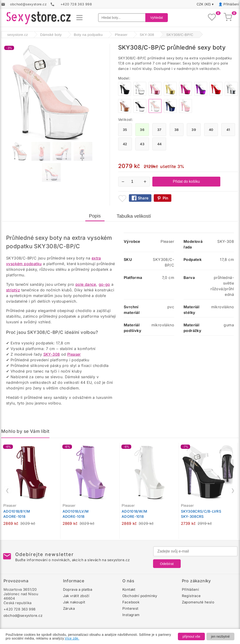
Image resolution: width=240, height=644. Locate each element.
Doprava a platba (78, 589)
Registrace (191, 596)
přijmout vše (191, 636)
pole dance (86, 284)
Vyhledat (157, 18)
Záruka (69, 608)
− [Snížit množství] (123, 182)
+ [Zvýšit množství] (145, 182)
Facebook (131, 602)
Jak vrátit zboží (76, 596)
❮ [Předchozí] (7, 490)
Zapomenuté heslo (198, 602)
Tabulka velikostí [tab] (134, 216)
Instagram (131, 615)
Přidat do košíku (186, 181)
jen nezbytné (220, 636)
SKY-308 (52, 354)
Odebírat (167, 564)
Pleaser (74, 354)
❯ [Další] (233, 490)
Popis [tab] (95, 216)
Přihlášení (231, 4)
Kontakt (129, 589)
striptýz (13, 290)
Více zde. (72, 638)
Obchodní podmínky (140, 596)
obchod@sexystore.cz (23, 615)
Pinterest (130, 608)
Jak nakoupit (74, 602)
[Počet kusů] (134, 182)
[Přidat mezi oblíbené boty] (122, 198)
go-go (104, 284)
